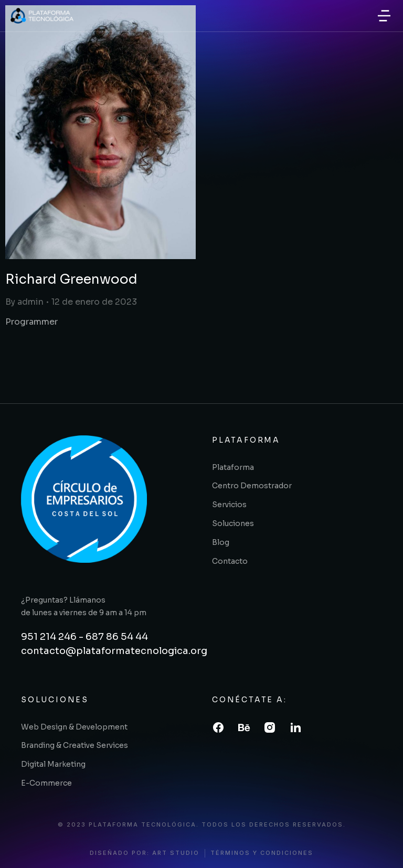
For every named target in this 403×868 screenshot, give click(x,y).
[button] (384, 16)
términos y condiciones (262, 853)
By (24, 302)
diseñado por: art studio (145, 853)
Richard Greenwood (71, 279)
